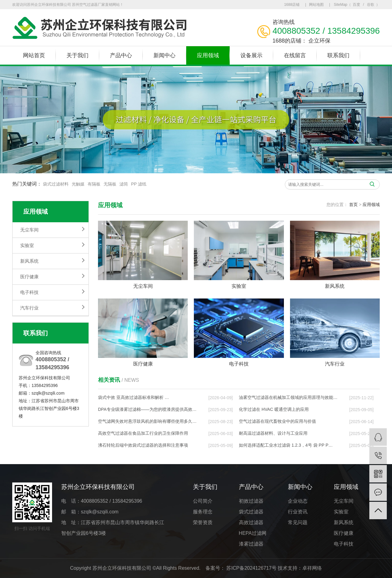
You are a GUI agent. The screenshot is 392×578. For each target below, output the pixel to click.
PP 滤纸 (139, 185)
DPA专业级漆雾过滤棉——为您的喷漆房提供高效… (147, 409)
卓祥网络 (312, 568)
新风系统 (29, 261)
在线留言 (295, 55)
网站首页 (34, 55)
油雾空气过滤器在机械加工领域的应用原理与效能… (288, 397)
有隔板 (94, 185)
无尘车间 (29, 230)
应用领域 (208, 55)
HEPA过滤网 (253, 533)
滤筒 (124, 185)
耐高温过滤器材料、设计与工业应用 (273, 433)
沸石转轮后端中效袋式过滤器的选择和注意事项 (143, 445)
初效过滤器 (251, 501)
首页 (353, 205)
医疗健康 (29, 277)
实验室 (27, 245)
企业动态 (298, 501)
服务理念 (203, 512)
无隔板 (110, 185)
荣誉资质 (203, 522)
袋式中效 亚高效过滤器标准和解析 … (134, 397)
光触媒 (78, 185)
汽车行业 (29, 308)
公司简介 (203, 501)
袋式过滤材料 (56, 185)
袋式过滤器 (251, 512)
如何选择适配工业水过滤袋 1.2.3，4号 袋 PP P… (286, 445)
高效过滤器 (251, 522)
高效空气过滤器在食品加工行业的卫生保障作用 (143, 433)
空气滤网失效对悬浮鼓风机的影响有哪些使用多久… (147, 421)
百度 (356, 5)
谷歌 (371, 5)
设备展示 (251, 55)
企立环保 (319, 36)
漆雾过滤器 (251, 544)
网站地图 (316, 5)
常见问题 (298, 522)
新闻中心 (164, 55)
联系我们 (338, 55)
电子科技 (29, 292)
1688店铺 (292, 5)
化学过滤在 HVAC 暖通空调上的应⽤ (274, 409)
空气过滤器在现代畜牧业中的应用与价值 (277, 421)
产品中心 (121, 55)
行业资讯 (298, 512)
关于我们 (77, 55)
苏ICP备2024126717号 (251, 568)
